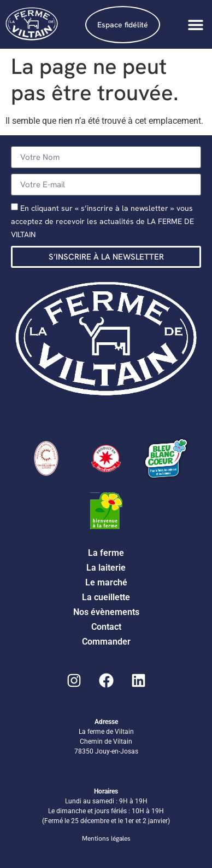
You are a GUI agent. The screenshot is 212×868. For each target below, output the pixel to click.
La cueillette (106, 597)
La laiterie (106, 568)
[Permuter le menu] (196, 25)
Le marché (106, 582)
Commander (106, 642)
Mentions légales (106, 838)
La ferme (106, 553)
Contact (106, 627)
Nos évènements (106, 612)
